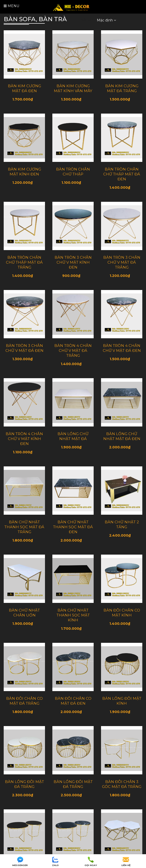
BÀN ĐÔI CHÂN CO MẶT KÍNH (122, 613)
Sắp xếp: (88, 20)
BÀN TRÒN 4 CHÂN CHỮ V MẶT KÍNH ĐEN (24, 439)
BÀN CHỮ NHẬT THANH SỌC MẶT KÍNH (73, 615)
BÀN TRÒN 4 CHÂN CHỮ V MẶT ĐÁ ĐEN (122, 348)
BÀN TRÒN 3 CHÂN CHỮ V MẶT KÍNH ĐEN (73, 262)
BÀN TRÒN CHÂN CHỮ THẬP (73, 172)
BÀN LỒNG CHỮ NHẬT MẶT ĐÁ (73, 436)
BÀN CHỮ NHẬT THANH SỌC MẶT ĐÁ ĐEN (73, 527)
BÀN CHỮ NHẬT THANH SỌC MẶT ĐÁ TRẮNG (24, 527)
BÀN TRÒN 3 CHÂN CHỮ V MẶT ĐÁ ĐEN (24, 348)
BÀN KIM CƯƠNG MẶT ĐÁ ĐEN (24, 88)
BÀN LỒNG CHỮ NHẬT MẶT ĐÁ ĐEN (122, 436)
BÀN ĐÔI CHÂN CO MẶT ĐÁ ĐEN (73, 701)
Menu (11, 6)
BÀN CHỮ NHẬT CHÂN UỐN (24, 613)
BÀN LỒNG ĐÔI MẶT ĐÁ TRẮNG (24, 784)
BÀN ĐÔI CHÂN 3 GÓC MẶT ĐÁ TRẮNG (122, 784)
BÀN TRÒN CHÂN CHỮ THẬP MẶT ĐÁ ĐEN (122, 174)
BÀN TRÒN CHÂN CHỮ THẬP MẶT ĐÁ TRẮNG (24, 262)
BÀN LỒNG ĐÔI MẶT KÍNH (122, 701)
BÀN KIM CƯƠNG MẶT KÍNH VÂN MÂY (73, 88)
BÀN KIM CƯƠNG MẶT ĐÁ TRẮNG (122, 88)
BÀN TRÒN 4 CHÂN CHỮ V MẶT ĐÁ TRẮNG (73, 350)
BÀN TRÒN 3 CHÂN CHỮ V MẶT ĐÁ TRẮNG (122, 262)
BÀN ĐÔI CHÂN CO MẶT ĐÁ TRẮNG (24, 701)
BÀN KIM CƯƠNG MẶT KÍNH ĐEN (24, 172)
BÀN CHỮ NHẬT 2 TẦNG (122, 524)
